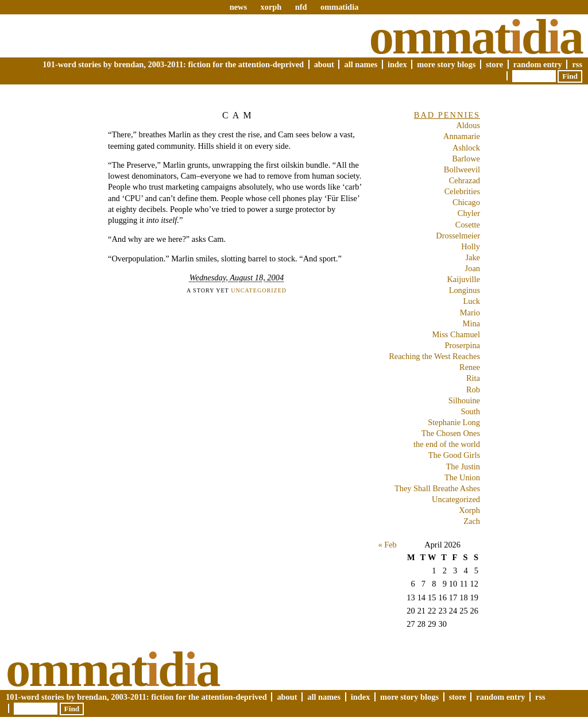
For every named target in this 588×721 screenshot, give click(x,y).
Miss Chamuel (456, 334)
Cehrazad (465, 180)
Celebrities (462, 191)
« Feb (387, 545)
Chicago (466, 202)
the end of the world (447, 444)
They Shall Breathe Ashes (437, 488)
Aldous (468, 125)
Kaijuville (463, 279)
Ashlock (466, 148)
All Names (361, 64)
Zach (472, 521)
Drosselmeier (458, 236)
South (470, 411)
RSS (577, 64)
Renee (470, 367)
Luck (471, 301)
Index (397, 64)
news (238, 7)
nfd (301, 7)
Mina (471, 323)
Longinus (465, 290)
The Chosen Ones (451, 433)
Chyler (469, 213)
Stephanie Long (454, 422)
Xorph (469, 510)
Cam (239, 115)
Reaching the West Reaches (434, 356)
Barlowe (466, 159)
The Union (462, 477)
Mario (470, 313)
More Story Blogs (446, 64)
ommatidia (339, 7)
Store (494, 64)
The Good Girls (454, 455)
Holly (471, 246)
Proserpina (462, 345)
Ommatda (476, 37)
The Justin (463, 466)
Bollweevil (462, 169)
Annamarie (462, 136)
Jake (473, 257)
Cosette (468, 225)
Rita (473, 378)
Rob (473, 390)
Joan (473, 268)
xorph (271, 7)
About (324, 64)
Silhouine (464, 400)
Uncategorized (259, 290)
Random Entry (538, 64)
